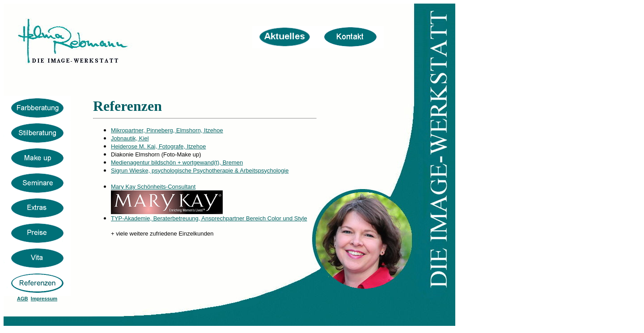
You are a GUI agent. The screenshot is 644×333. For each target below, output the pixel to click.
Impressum (44, 299)
